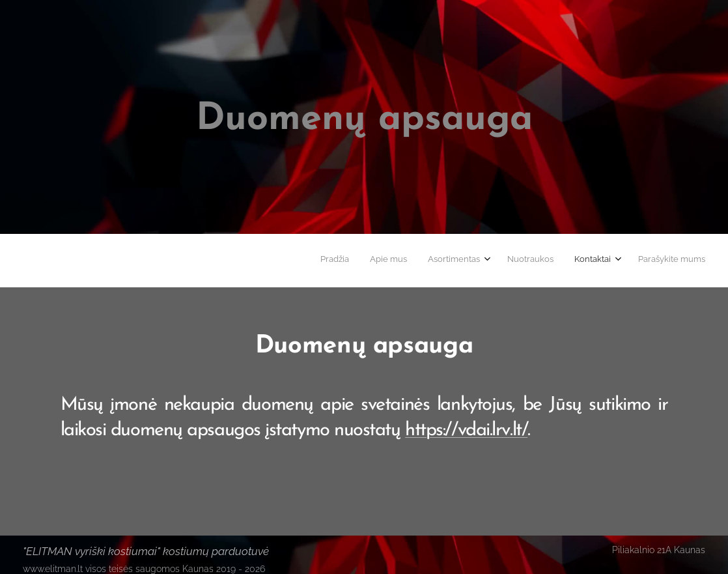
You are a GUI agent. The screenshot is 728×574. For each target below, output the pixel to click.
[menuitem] (592, 261)
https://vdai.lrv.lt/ (466, 430)
